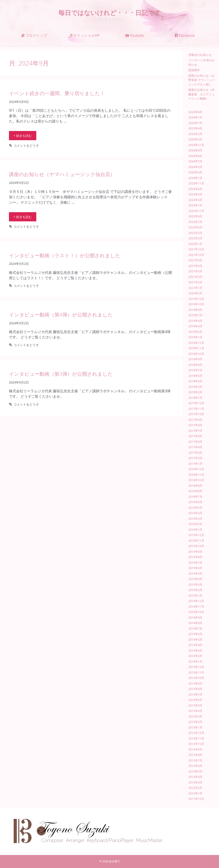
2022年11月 (196, 211)
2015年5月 (195, 574)
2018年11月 (196, 348)
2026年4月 (195, 112)
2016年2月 (195, 524)
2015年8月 (195, 557)
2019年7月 (195, 315)
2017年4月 (195, 447)
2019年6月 (195, 321)
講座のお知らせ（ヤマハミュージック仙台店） (62, 174)
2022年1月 (195, 244)
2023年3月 (195, 200)
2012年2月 (195, 788)
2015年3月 (195, 584)
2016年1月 (195, 530)
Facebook (185, 35)
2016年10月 (196, 480)
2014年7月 (195, 628)
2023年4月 (195, 194)
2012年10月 (196, 744)
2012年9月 (195, 749)
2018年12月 (196, 343)
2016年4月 (195, 513)
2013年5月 (195, 705)
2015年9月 (195, 552)
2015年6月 (195, 568)
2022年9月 (195, 216)
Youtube (135, 35)
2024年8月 (195, 156)
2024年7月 (195, 161)
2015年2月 (195, 590)
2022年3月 (195, 238)
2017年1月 (195, 464)
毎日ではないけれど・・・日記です (110, 13)
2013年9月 (195, 683)
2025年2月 (195, 139)
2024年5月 (195, 167)
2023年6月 (195, 189)
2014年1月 (195, 661)
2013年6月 (195, 700)
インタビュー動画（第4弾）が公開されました (61, 314)
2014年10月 (196, 612)
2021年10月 (196, 255)
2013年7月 (195, 694)
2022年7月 (195, 222)
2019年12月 (196, 299)
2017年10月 (196, 414)
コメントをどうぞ (26, 145)
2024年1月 (195, 178)
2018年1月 (195, 398)
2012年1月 (195, 793)
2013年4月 (195, 711)
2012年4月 (195, 777)
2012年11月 (196, 738)
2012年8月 (195, 755)
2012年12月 (196, 733)
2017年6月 (195, 436)
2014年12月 (196, 601)
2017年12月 (196, 403)
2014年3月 (195, 650)
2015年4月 (195, 579)
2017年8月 (195, 425)
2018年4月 (195, 381)
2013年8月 (195, 689)
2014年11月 (196, 606)
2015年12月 (196, 535)
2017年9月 (195, 420)
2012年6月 (195, 766)
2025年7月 (195, 123)
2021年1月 (195, 288)
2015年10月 (196, 546)
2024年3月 (195, 172)
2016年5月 (195, 508)
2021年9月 (195, 260)
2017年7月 (195, 431)
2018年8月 (195, 365)
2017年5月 (195, 442)
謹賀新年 (194, 70)
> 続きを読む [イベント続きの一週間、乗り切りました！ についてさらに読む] (23, 136)
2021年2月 (195, 282)
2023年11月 (196, 183)
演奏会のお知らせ (200, 55)
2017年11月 (196, 409)
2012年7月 (195, 760)
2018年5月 (195, 376)
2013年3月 (195, 716)
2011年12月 (196, 799)
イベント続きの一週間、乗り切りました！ (57, 93)
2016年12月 (196, 469)
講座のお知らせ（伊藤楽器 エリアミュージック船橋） (201, 94)
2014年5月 (195, 639)
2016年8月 (195, 491)
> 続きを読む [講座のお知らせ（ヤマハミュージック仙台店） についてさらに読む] (23, 217)
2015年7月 (195, 563)
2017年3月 (195, 453)
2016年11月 (196, 475)
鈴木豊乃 (114, 861)
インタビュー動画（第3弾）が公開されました (61, 374)
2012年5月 (195, 771)
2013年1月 (195, 727)
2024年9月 (195, 150)
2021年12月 (196, 249)
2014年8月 (195, 623)
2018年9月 (195, 359)
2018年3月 (195, 387)
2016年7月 (195, 497)
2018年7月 (195, 370)
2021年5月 (195, 271)
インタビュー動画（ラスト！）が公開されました (65, 255)
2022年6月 (195, 227)
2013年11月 (196, 672)
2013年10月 (196, 678)
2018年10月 (196, 354)
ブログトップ (34, 35)
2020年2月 (195, 293)
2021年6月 (195, 266)
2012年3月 (195, 782)
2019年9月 (195, 310)
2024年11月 (196, 145)
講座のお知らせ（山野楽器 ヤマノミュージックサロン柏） (202, 80)
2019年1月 (195, 337)
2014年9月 (195, 617)
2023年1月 (195, 205)
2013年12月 (196, 667)
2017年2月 (195, 458)
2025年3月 (195, 134)
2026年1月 (195, 117)
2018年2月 (195, 392)
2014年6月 (195, 634)
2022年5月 (195, 233)
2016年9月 (195, 486)
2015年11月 (196, 541)
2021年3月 (195, 277)
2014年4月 (195, 645)
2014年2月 (195, 656)
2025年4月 (195, 128)
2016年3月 (195, 519)
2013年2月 (195, 722)
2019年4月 (195, 326)
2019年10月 (196, 304)
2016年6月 (195, 502)
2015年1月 (195, 595)
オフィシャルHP (84, 35)
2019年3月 (195, 332)
